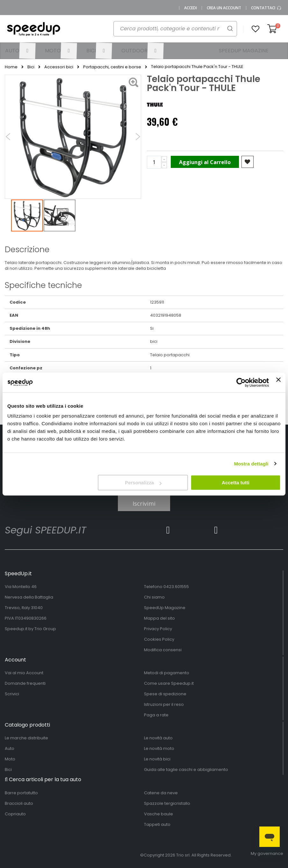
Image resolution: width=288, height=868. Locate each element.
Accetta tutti (236, 483)
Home (11, 67)
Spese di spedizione (165, 694)
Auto (10, 748)
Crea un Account (224, 8)
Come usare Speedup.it (169, 683)
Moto (10, 759)
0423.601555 (176, 587)
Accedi (191, 8)
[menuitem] (20, 51)
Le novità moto (159, 748)
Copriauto (15, 814)
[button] (256, 29)
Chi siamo (154, 597)
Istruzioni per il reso (164, 704)
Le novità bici (157, 759)
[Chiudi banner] (278, 382)
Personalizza (143, 483)
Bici (31, 67)
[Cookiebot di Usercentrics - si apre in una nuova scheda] (241, 382)
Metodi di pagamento (167, 673)
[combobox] (172, 31)
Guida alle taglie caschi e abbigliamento (186, 770)
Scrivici (12, 694)
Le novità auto (158, 738)
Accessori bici (59, 67)
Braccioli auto (19, 803)
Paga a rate (156, 715)
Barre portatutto (21, 793)
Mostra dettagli (251, 464)
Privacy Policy (158, 629)
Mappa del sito (159, 618)
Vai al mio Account (24, 673)
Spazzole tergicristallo (167, 803)
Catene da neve (161, 793)
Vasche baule (158, 814)
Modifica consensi (163, 650)
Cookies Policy (159, 639)
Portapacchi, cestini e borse (112, 67)
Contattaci (266, 8)
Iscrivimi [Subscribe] (144, 503)
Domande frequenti (25, 683)
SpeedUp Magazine (165, 608)
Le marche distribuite (26, 738)
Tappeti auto (157, 824)
